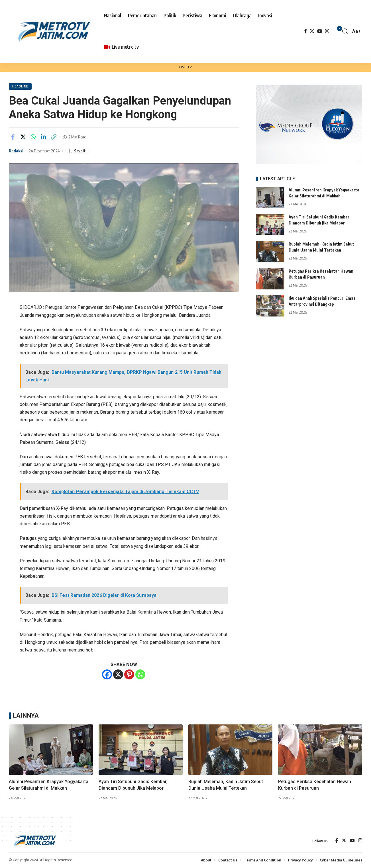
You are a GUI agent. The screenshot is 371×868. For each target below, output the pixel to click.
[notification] (337, 31)
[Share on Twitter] (23, 137)
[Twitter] (312, 31)
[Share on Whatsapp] (33, 137)
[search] (345, 31)
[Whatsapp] (140, 674)
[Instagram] (327, 31)
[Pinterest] (129, 674)
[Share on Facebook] (13, 137)
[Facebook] (305, 31)
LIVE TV (186, 67)
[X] (118, 674)
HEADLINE (20, 87)
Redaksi (16, 151)
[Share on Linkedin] (44, 137)
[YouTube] (320, 31)
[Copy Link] (54, 137)
